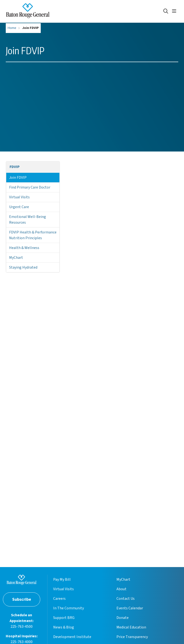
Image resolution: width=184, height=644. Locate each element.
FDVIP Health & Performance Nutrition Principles (33, 235)
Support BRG (64, 618)
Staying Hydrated (23, 267)
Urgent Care (19, 207)
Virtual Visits (19, 197)
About (121, 589)
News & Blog (64, 627)
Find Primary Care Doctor (30, 187)
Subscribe (22, 599)
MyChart (16, 258)
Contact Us (126, 599)
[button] (175, 11)
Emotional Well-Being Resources (28, 220)
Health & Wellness (24, 248)
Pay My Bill (62, 579)
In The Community (69, 608)
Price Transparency (132, 637)
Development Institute (72, 637)
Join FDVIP (18, 178)
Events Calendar (130, 608)
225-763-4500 (22, 627)
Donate (123, 618)
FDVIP (15, 167)
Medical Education (131, 627)
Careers (59, 599)
